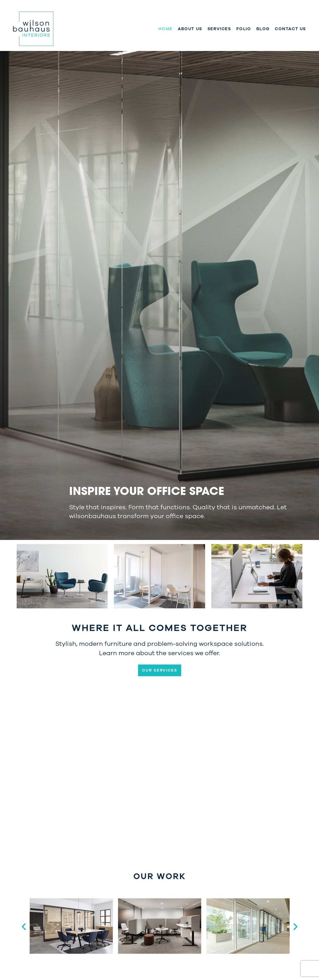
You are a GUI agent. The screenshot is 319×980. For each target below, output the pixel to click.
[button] (24, 926)
